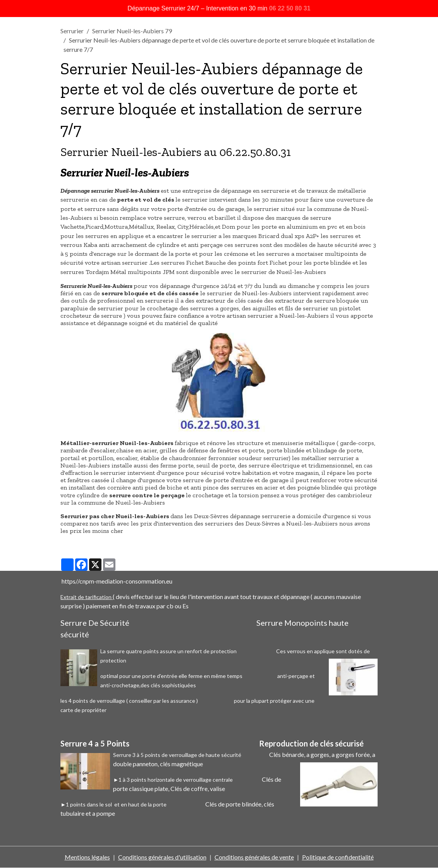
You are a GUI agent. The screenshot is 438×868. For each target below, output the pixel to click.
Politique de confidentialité (338, 857)
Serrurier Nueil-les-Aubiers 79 (132, 31)
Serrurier (72, 31)
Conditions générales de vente (254, 857)
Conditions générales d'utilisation (162, 857)
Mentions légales (87, 857)
